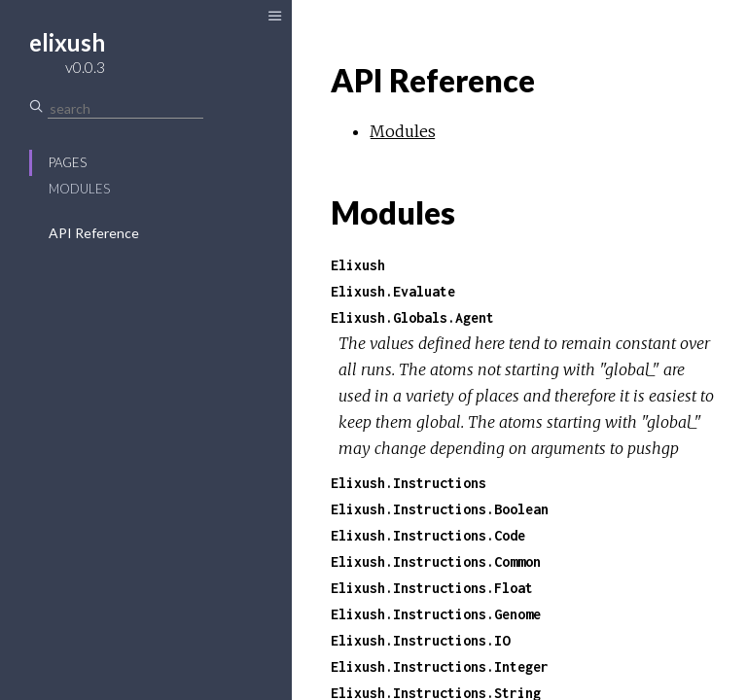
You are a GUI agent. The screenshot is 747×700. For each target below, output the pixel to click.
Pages (68, 162)
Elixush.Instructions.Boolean (440, 509)
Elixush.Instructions (409, 483)
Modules (79, 189)
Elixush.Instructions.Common (436, 561)
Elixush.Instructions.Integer (440, 666)
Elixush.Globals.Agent (412, 317)
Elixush (358, 265)
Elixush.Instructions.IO (420, 640)
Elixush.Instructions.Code (428, 535)
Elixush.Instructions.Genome (436, 614)
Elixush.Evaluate (393, 291)
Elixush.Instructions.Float (432, 588)
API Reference (94, 233)
